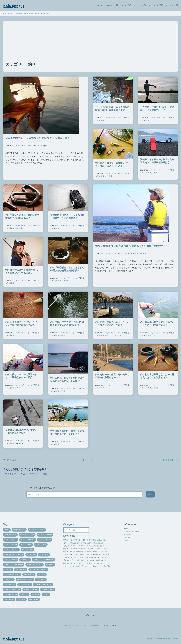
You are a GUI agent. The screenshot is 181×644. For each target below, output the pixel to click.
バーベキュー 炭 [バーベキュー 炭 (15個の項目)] (48, 589)
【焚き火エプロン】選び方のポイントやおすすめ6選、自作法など (86, 560)
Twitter (126, 540)
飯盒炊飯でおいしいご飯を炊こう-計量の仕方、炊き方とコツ (84, 563)
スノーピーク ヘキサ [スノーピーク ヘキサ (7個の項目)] (13, 574)
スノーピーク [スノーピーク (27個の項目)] (21, 570)
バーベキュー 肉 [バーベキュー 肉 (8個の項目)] (11, 594)
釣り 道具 (109, 176)
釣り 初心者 (65, 281)
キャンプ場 (174, 5)
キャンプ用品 (126, 5)
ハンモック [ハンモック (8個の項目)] (41, 579)
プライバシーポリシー (131, 531)
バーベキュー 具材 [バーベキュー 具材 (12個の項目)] (31, 589)
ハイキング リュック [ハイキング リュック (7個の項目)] (25, 579)
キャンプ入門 (158, 5)
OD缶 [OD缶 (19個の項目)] (7, 530)
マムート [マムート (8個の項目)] (25, 594)
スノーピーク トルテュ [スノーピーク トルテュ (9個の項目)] (39, 570)
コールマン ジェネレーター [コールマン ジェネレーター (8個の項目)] (44, 560)
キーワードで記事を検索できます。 (41, 488)
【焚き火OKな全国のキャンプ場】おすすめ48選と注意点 (83, 543)
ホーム (99, 5)
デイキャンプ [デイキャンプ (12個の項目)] (29, 574)
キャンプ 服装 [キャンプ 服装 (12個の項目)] (41, 545)
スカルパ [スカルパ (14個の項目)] (8, 570)
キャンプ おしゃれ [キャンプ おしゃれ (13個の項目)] (28, 535)
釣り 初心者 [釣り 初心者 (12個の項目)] (34, 599)
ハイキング (11, 474)
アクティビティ (34, 14)
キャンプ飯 (142, 5)
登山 (45, 474)
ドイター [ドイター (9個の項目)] (42, 574)
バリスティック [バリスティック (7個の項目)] (25, 584)
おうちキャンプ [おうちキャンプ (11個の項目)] (20, 530)
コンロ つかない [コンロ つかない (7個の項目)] (11, 560)
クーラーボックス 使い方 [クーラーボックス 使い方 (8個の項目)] (14, 555)
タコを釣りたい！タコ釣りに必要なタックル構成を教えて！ (40, 138)
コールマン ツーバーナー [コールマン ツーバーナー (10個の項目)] (14, 565)
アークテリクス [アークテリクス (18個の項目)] (11, 535)
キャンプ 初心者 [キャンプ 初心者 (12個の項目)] (45, 540)
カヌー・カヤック (30, 474)
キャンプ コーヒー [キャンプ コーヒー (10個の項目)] (45, 535)
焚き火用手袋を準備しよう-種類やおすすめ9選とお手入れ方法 (85, 540)
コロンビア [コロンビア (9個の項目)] (44, 555)
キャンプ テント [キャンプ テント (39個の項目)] (11, 540)
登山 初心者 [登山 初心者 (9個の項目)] (9, 599)
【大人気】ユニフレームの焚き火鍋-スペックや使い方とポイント (86, 546)
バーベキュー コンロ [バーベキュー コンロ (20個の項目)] (13, 589)
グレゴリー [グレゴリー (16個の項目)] (32, 555)
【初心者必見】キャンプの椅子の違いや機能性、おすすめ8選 (85, 557)
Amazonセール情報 (112, 5)
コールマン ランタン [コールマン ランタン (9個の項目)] (35, 565)
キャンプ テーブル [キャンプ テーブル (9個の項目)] (28, 540)
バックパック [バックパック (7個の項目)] (10, 584)
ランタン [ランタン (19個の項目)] (36, 594)
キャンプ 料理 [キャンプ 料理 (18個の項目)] (26, 545)
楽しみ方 (23, 14)
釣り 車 (63, 391)
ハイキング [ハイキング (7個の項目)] (9, 579)
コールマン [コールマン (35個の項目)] (25, 560)
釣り (42, 14)
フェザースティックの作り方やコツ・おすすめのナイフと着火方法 (87, 566)
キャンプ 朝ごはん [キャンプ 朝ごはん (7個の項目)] (12, 550)
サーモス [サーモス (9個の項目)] (50, 565)
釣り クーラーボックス (113, 335)
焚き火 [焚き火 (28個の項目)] (46, 594)
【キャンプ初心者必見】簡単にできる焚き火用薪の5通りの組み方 (86, 555)
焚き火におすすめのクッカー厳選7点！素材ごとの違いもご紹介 (85, 549)
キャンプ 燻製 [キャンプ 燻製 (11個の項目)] (28, 550)
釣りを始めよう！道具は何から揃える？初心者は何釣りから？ (131, 246)
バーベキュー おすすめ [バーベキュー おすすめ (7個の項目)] (43, 584)
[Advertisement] (91, 44)
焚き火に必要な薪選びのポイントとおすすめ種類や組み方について (87, 552)
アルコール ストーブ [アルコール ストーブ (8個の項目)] (37, 530)
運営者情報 (128, 534)
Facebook (127, 537)
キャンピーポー (159, 639)
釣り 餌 (63, 335)
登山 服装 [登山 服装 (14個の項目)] (22, 599)
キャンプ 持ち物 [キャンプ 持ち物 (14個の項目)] (11, 545)
